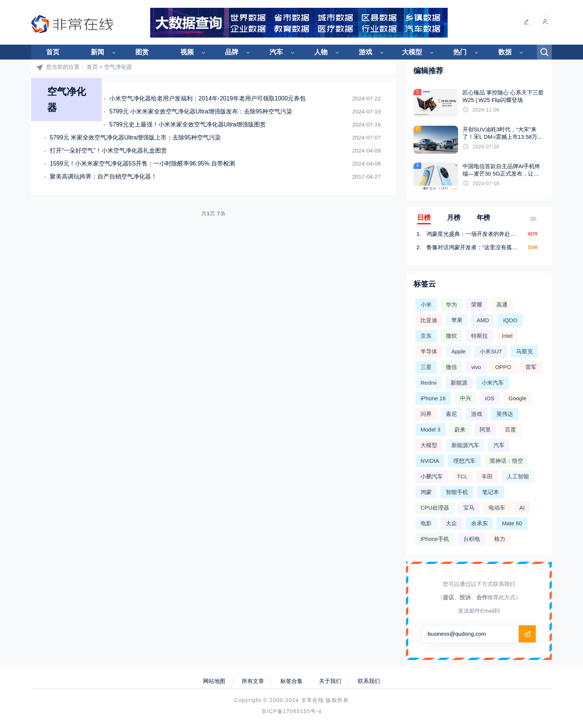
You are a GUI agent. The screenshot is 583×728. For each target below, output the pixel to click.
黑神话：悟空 (506, 461)
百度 (510, 429)
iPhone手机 (435, 539)
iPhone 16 (433, 398)
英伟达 (505, 414)
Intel (507, 336)
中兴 (466, 398)
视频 (187, 52)
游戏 (365, 52)
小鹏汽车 (432, 476)
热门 (460, 52)
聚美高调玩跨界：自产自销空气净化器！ (103, 177)
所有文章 (253, 681)
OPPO (503, 367)
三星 (426, 367)
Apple (458, 351)
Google (518, 398)
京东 (426, 336)
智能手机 (457, 492)
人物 (321, 52)
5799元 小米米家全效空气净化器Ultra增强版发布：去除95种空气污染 (201, 111)
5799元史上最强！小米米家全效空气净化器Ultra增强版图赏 (188, 124)
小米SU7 (491, 351)
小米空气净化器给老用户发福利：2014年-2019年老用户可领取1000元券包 (207, 98)
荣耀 (477, 304)
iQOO (510, 320)
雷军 (531, 367)
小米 (426, 304)
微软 (451, 336)
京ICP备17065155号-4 (291, 711)
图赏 (142, 52)
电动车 (497, 508)
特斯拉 (479, 336)
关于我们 (330, 681)
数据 (505, 52)
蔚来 (460, 429)
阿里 (485, 429)
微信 (451, 367)
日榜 (424, 218)
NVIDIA (430, 461)
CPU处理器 (435, 508)
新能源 (459, 383)
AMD (483, 320)
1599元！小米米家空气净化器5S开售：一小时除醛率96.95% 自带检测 (142, 163)
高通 (502, 304)
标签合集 (291, 681)
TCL (462, 476)
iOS (490, 398)
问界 (426, 414)
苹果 (457, 320)
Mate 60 (512, 523)
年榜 (483, 218)
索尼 (451, 414)
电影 (426, 523)
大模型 (412, 52)
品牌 (232, 52)
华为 (451, 304)
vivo (476, 367)
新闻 (97, 52)
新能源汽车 (465, 445)
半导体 (429, 351)
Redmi (429, 383)
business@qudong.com (457, 634)
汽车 (276, 52)
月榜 (454, 218)
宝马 (469, 508)
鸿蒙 (426, 492)
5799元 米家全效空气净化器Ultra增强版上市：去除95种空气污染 (135, 137)
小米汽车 (493, 383)
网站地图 (214, 681)
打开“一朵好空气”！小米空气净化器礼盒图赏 (108, 150)
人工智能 (518, 476)
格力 (500, 539)
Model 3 (430, 429)
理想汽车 (464, 461)
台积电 (472, 539)
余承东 (479, 523)
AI (522, 508)
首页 (53, 52)
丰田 (487, 476)
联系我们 (369, 681)
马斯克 (524, 351)
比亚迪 (429, 320)
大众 (451, 523)
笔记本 (491, 492)
